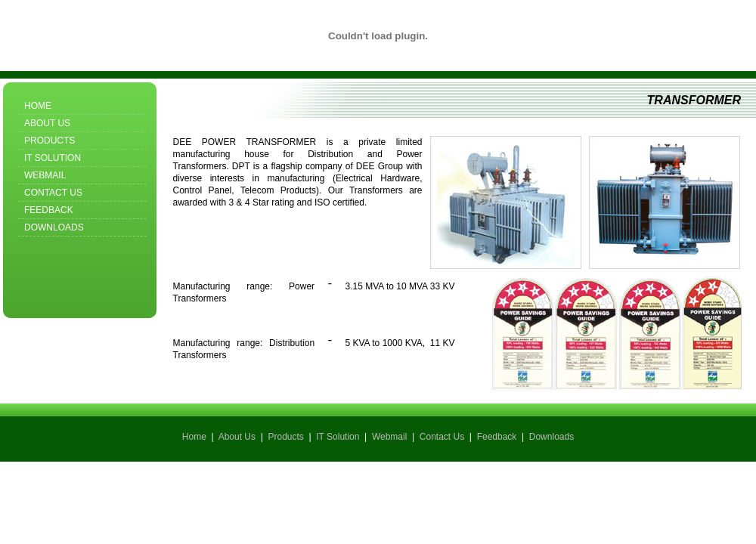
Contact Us (53, 193)
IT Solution (53, 158)
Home (38, 106)
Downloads (54, 227)
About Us (47, 123)
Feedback (49, 210)
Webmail (45, 175)
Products (50, 141)
